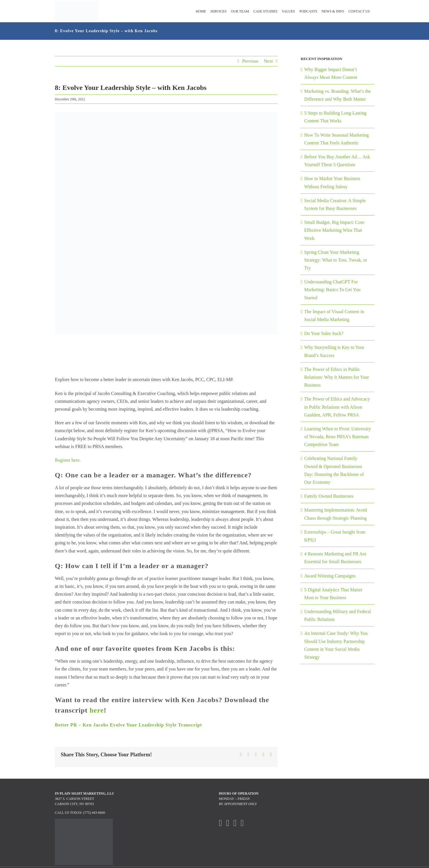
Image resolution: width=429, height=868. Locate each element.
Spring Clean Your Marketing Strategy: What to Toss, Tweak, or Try (336, 260)
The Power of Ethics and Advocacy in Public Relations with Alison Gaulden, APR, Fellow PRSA (337, 407)
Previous (250, 61)
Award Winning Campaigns (330, 576)
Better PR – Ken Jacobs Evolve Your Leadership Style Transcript (128, 725)
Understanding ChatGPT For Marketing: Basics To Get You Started (332, 290)
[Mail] (242, 823)
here (97, 710)
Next (268, 61)
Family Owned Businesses (329, 496)
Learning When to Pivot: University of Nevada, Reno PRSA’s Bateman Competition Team (338, 437)
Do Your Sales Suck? (324, 333)
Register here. (68, 460)
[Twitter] (228, 823)
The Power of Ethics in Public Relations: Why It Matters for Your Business (337, 377)
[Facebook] (220, 823)
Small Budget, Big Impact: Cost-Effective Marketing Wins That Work (335, 230)
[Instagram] (235, 823)
